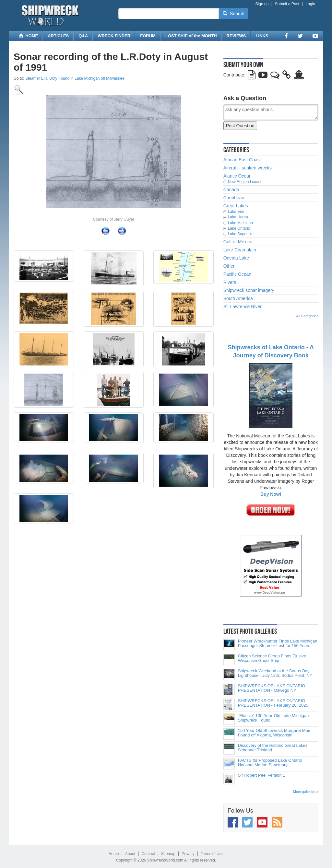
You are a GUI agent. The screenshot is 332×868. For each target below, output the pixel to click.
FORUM (148, 36)
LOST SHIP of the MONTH (191, 36)
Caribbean (234, 198)
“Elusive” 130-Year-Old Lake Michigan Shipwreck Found (273, 718)
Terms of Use (212, 854)
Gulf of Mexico (238, 242)
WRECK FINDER (114, 36)
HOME (28, 36)
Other (229, 266)
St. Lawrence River (243, 307)
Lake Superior (240, 234)
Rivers (230, 282)
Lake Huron (238, 217)
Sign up (262, 4)
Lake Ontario (239, 228)
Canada (231, 190)
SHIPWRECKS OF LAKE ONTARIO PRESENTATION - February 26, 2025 (273, 703)
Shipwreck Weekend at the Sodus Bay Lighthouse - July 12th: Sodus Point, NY (275, 673)
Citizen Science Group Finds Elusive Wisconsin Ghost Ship (272, 658)
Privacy (188, 854)
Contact (148, 854)
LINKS (262, 36)
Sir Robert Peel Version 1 (262, 775)
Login (310, 4)
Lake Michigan (240, 223)
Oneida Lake (236, 258)
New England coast (245, 182)
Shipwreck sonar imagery (249, 290)
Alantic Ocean (237, 176)
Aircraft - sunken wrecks (248, 168)
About (130, 854)
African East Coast (242, 160)
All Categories (307, 316)
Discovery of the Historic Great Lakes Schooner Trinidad (273, 748)
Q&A (83, 36)
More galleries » (306, 792)
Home (114, 854)
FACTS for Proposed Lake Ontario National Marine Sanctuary (270, 763)
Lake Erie (236, 212)
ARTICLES (58, 36)
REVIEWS (236, 36)
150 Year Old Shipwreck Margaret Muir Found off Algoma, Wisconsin (274, 733)
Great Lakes (236, 206)
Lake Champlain (240, 250)
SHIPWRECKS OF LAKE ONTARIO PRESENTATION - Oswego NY (272, 688)
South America (238, 298)
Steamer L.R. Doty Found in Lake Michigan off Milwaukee (75, 78)
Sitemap (168, 854)
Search (233, 14)
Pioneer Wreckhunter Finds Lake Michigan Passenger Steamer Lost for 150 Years (278, 643)
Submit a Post (287, 4)
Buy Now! (271, 494)
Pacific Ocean (237, 274)
